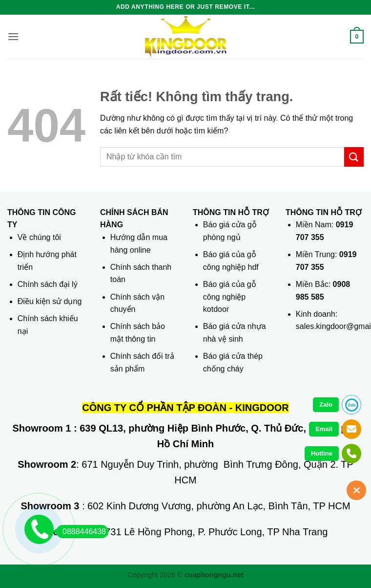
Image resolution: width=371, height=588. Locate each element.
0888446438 (81, 532)
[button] (13, 36)
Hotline (322, 453)
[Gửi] (354, 157)
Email (324, 429)
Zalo (326, 404)
